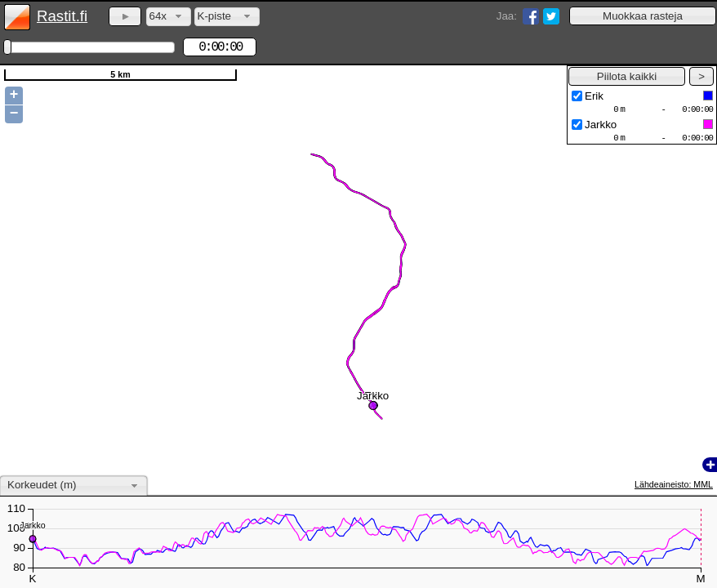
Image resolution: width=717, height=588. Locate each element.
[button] (643, 16)
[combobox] (169, 17)
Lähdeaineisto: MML (674, 484)
